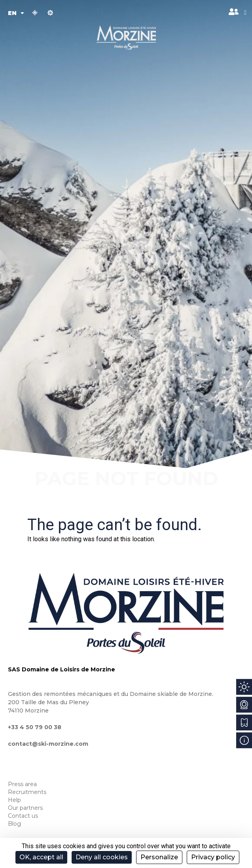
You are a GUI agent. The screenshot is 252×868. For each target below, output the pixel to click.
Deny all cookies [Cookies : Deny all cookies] (102, 857)
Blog (14, 824)
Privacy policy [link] (213, 857)
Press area (22, 784)
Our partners (25, 808)
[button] (245, 13)
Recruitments (27, 792)
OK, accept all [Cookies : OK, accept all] (41, 857)
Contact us (23, 816)
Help (14, 800)
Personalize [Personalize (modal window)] (159, 857)
